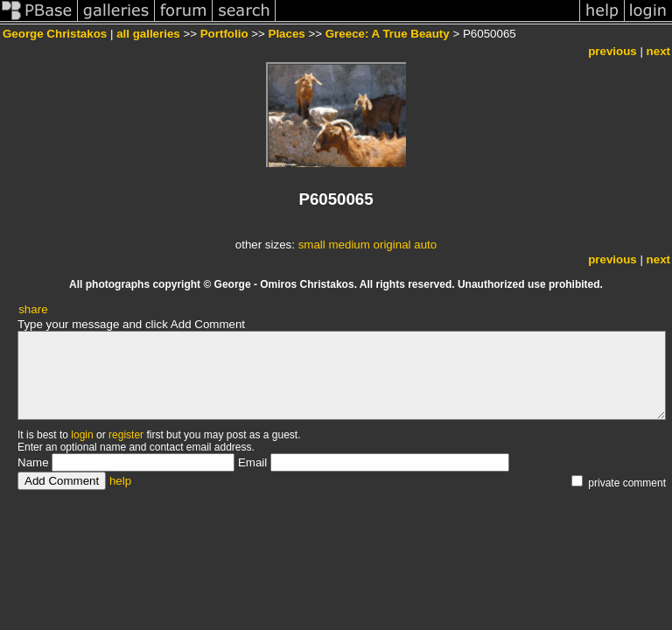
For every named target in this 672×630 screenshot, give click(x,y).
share (33, 309)
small (312, 245)
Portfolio (224, 34)
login (82, 435)
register (126, 435)
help (120, 481)
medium (349, 245)
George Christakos (55, 34)
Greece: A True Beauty (388, 34)
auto (425, 245)
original (392, 245)
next (658, 51)
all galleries (148, 34)
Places (287, 34)
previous (612, 51)
